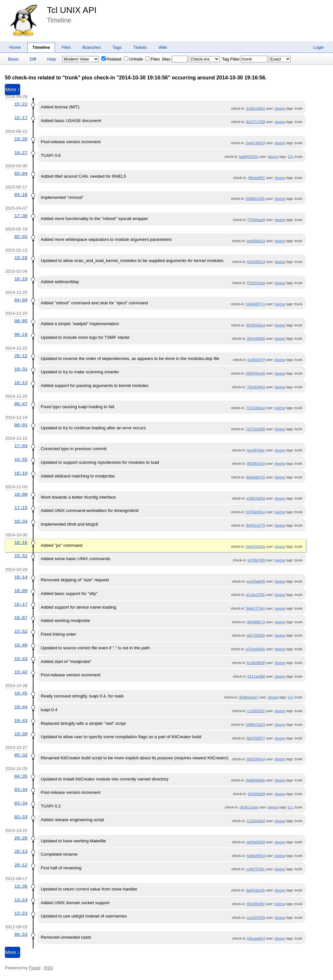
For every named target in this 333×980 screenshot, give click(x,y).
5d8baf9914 (256, 856)
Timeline (41, 47)
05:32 (21, 755)
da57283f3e (256, 635)
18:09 (21, 591)
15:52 (21, 556)
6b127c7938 (255, 122)
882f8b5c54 (256, 463)
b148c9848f (256, 663)
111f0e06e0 (256, 821)
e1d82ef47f (256, 360)
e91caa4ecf (256, 938)
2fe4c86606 (256, 338)
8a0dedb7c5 (255, 477)
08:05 (21, 321)
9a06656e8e (255, 780)
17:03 (21, 446)
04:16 (21, 195)
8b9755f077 (256, 738)
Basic (13, 59)
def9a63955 (256, 842)
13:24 (21, 900)
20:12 (21, 356)
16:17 (21, 604)
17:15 (21, 508)
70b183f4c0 (256, 387)
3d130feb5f (256, 794)
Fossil (35, 968)
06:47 (21, 404)
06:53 (21, 934)
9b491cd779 (255, 525)
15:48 (21, 645)
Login (319, 47)
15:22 (21, 104)
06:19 (21, 335)
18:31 (21, 369)
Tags (117, 47)
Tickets (140, 47)
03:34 (21, 790)
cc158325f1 (256, 711)
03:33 (21, 817)
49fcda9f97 (256, 178)
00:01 (21, 425)
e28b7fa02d (256, 498)
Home (15, 47)
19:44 (21, 707)
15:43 (21, 659)
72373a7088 (255, 429)
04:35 (21, 776)
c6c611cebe (249, 807)
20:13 (21, 851)
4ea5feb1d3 (256, 241)
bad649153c (249, 157)
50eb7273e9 (255, 608)
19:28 (21, 139)
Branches (92, 47)
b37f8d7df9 (256, 560)
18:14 (21, 577)
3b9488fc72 (256, 622)
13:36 (21, 886)
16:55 (21, 460)
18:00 (21, 494)
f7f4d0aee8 (256, 220)
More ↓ (13, 952)
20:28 (21, 838)
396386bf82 (256, 904)
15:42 (21, 672)
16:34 (21, 521)
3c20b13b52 (255, 108)
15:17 (21, 118)
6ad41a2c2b (255, 890)
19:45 (21, 693)
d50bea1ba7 (249, 697)
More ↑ (13, 90)
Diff (33, 59)
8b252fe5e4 (256, 759)
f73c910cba (256, 283)
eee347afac (256, 450)
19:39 (21, 734)
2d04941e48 (255, 373)
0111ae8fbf (256, 676)
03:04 (21, 173)
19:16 (21, 258)
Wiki (163, 47)
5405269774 (255, 304)
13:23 (21, 913)
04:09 (21, 300)
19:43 (21, 721)
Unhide (133, 59)
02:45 (21, 237)
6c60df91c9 (256, 262)
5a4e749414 (255, 143)
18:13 (21, 383)
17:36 (21, 216)
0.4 (290, 697)
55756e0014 (255, 512)
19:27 (21, 153)
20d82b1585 (255, 199)
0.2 (290, 807)
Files (66, 47)
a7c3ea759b (255, 595)
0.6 (290, 157)
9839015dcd (255, 325)
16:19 (21, 279)
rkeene (280, 108)
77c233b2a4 (255, 408)
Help (52, 59)
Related (112, 59)
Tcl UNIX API (72, 10)
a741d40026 (255, 649)
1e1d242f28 (256, 918)
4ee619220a (255, 546)
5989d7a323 (255, 725)
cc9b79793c (255, 869)
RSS (48, 968)
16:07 (21, 618)
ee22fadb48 (256, 581)
